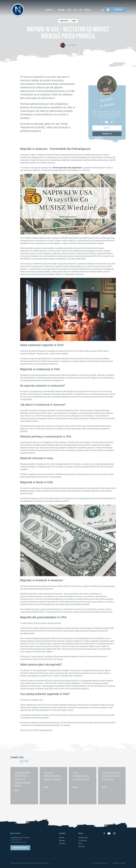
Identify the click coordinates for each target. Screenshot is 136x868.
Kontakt (82, 846)
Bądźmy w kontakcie (20, 848)
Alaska (62, 838)
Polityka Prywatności (101, 863)
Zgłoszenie (118, 10)
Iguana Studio (44, 863)
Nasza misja (83, 838)
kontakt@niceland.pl (19, 842)
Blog (80, 843)
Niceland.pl (16, 863)
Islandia (62, 843)
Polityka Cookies (119, 863)
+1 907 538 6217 (16, 840)
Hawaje (62, 840)
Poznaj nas (83, 840)
